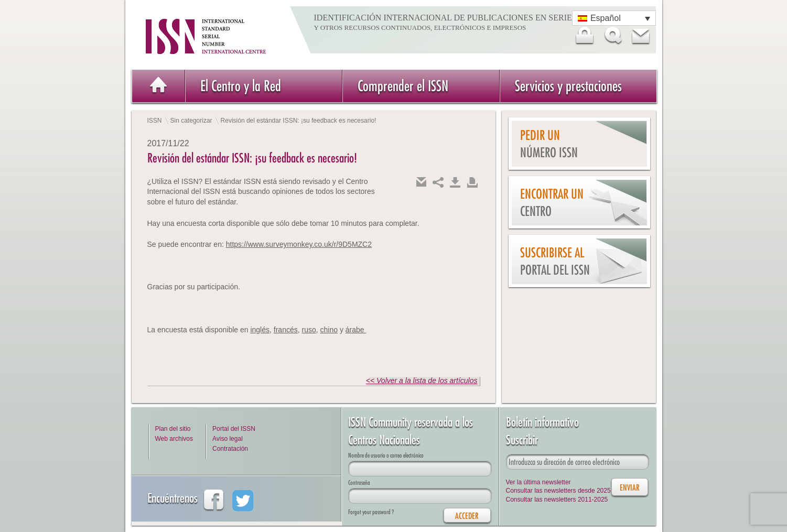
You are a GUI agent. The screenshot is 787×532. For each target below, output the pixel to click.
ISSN (155, 121)
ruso (309, 330)
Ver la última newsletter (538, 482)
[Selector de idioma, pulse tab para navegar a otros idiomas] (614, 18)
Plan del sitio (173, 429)
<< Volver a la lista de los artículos (422, 381)
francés (286, 330)
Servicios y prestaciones (568, 86)
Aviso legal (228, 439)
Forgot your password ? (371, 512)
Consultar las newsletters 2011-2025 (557, 500)
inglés (260, 330)
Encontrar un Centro (552, 203)
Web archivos (174, 439)
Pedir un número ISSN (549, 144)
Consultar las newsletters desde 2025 (558, 491)
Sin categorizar (191, 121)
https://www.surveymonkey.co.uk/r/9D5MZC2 (299, 244)
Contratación (230, 449)
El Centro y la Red (241, 86)
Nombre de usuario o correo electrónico (386, 455)
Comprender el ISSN (403, 86)
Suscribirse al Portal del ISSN (555, 261)
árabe (356, 330)
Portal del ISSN (234, 429)
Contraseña (359, 482)
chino (329, 330)
